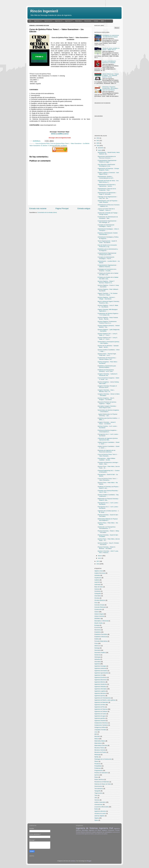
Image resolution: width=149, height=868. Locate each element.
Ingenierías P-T (69, 21)
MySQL (97, 757)
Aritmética (97, 575)
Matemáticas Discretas (101, 745)
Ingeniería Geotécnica (101, 684)
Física (96, 643)
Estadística (98, 632)
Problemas (98, 768)
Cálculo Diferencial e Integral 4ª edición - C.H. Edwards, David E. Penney (110, 75)
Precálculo (97, 764)
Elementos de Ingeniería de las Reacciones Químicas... (107, 451)
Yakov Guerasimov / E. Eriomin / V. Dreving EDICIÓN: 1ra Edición (48, 146)
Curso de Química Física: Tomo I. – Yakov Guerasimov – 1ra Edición (70, 143)
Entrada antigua (84, 208)
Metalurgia (97, 755)
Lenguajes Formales (100, 730)
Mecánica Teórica (99, 748)
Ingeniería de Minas (100, 705)
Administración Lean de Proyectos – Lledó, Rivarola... (108, 201)
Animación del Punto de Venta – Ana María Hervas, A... (108, 181)
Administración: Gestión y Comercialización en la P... (106, 177)
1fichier (53, 134)
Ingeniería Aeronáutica (101, 671)
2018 (98, 146)
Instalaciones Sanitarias (101, 725)
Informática (98, 662)
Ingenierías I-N (59, 21)
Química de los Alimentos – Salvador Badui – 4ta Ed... (108, 346)
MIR (96, 734)
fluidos (96, 809)
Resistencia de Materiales (102, 782)
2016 (98, 564)
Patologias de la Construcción (103, 759)
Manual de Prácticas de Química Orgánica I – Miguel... (107, 403)
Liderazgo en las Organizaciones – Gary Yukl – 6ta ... (108, 197)
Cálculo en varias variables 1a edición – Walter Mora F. (111, 49)
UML (96, 798)
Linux (96, 732)
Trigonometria (98, 793)
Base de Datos (99, 587)
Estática (97, 639)
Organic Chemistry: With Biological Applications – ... (108, 310)
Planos (96, 761)
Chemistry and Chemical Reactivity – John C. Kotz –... (108, 491)
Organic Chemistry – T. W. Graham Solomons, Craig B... (108, 294)
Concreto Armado (99, 605)
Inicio (30, 21)
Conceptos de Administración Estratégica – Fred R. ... (106, 226)
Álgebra (97, 818)
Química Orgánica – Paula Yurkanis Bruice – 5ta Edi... (108, 318)
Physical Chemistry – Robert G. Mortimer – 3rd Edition (107, 548)
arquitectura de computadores (104, 832)
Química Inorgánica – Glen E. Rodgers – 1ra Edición (106, 399)
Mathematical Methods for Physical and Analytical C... (108, 520)
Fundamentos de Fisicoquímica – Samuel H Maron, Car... (107, 359)
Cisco (96, 603)
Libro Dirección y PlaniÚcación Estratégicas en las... (106, 165)
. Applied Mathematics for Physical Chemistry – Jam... (107, 415)
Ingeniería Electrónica (101, 680)
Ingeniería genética (100, 718)
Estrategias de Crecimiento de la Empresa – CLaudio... (107, 270)
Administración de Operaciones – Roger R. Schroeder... (107, 193)
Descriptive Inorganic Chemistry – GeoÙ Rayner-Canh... (107, 407)
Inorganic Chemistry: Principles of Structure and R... (107, 387)
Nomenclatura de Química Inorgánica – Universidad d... (108, 411)
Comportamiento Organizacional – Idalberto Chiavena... (107, 266)
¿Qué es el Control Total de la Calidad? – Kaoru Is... (106, 210)
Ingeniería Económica (101, 677)
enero (100, 558)
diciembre (101, 148)
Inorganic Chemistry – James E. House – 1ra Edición (107, 423)
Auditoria (97, 580)
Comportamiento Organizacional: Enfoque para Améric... (107, 254)
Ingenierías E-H (48, 21)
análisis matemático (100, 802)
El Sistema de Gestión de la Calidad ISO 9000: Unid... (108, 274)
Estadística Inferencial (101, 637)
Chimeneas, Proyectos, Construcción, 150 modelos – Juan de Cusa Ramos (111, 88)
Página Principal (62, 208)
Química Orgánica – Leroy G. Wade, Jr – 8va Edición (108, 306)
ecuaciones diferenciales (101, 807)
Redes (96, 777)
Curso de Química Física (43, 143)
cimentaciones (99, 804)
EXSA (83, 834)
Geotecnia (97, 655)
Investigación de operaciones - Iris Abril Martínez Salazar (111, 36)
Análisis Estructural (100, 573)
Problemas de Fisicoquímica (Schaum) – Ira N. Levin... (106, 371)
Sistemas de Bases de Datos (103, 784)
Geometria (97, 650)
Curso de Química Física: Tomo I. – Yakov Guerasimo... (108, 479)
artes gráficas (104, 834)
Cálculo (97, 612)
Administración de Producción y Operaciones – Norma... (107, 185)
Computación (111, 830)
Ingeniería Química (100, 696)
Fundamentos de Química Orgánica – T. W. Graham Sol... (108, 314)
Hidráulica (97, 659)
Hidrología (97, 657)
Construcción (98, 609)
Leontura (73, 861)
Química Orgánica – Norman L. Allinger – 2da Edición (107, 298)
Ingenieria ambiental (100, 668)
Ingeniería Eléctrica (100, 682)
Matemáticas (78, 21)
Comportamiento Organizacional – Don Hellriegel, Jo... (107, 222)
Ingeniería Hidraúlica (100, 687)
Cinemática (98, 596)
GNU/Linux (98, 646)
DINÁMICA (98, 619)
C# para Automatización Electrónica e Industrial (109, 62)
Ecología (97, 625)
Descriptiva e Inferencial (101, 621)
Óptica (96, 820)
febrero (100, 556)
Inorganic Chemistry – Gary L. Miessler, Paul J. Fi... (106, 391)
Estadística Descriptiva (101, 634)
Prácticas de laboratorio (101, 773)
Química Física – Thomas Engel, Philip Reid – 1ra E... (107, 354)
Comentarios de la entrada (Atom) (47, 212)
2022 (98, 138)
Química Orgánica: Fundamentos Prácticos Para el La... (107, 322)
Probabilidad (98, 766)
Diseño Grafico (99, 623)
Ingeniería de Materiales (101, 702)
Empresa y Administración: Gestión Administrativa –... (108, 234)
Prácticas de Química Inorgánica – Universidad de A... (107, 431)
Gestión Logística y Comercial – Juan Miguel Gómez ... (108, 173)
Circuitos (97, 598)
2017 (98, 561)
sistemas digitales (100, 816)
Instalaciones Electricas (101, 723)
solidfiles (60, 134)
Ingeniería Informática (101, 689)
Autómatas (98, 584)
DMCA (102, 21)
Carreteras (97, 591)
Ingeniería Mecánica (100, 693)
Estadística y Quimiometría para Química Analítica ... (107, 367)
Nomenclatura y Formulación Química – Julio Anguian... (108, 342)
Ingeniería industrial (100, 721)
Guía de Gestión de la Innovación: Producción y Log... (107, 246)
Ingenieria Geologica (100, 666)
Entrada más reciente (38, 208)
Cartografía (98, 593)
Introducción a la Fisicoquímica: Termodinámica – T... (107, 528)
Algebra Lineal (99, 571)
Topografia (97, 791)
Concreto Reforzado (100, 607)
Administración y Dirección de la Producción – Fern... (107, 189)
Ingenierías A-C (38, 21)
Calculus (97, 589)
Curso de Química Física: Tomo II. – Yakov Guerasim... (108, 455)
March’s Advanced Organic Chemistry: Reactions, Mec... (109, 302)
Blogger (89, 861)
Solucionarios (88, 21)
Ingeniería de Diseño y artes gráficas (105, 700)
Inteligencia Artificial (100, 727)
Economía (97, 628)
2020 (98, 143)
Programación (98, 770)
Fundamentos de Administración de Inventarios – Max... (108, 218)
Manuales (97, 736)
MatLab (97, 739)
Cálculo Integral (99, 614)
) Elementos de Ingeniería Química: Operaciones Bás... (108, 439)
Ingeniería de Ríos (100, 707)
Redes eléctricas (99, 779)
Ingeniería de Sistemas (101, 709)
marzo (100, 150)
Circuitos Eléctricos (100, 600)
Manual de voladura (91, 832)
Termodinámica (99, 789)
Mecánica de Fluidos (100, 752)
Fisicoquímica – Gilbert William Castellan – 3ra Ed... (106, 459)
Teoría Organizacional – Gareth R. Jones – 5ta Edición (107, 242)
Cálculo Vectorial (99, 616)
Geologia (97, 648)
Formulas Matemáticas (101, 641)
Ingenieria (97, 664)
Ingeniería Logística (100, 691)
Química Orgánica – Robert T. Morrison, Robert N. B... (106, 282)
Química (97, 775)
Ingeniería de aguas (100, 716)
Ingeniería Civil (99, 675)
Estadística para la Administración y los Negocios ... (108, 250)
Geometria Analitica (100, 653)
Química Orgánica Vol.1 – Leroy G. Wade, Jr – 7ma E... (108, 334)
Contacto (96, 21)
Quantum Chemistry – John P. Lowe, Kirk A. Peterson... (108, 552)
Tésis (96, 795)
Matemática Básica (100, 741)
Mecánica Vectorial (100, 750)
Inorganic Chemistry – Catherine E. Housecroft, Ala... (108, 375)
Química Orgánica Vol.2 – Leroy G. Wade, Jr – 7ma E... (108, 338)
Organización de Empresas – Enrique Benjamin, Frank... (108, 169)
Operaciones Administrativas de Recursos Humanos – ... (107, 157)
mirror (67, 134)
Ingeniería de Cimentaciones (103, 698)
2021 (98, 141)
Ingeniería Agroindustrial (101, 673)
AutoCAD (97, 582)
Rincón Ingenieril (44, 11)
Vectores (97, 800)
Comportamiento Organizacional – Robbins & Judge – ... (107, 161)
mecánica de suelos (100, 813)
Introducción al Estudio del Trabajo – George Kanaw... (108, 214)
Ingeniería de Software (101, 711)
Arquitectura (98, 578)
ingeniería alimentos (100, 811)
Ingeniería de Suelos (100, 714)
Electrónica (98, 630)
